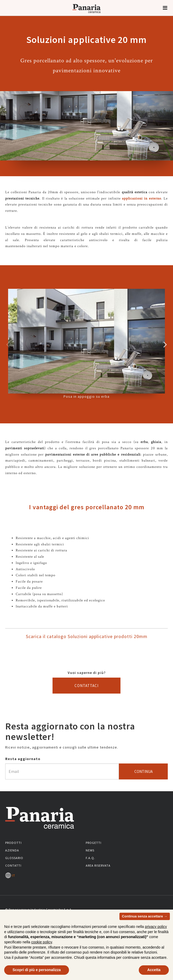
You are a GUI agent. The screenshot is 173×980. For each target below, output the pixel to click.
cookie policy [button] (42, 942)
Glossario (14, 858)
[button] (165, 8)
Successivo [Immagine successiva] (165, 344)
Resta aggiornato (23, 759)
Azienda (12, 850)
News (90, 850)
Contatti (13, 865)
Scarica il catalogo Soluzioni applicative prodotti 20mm (87, 636)
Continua (143, 771)
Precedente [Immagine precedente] (8, 344)
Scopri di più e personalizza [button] (37, 970)
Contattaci (86, 686)
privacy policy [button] (156, 927)
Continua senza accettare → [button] (145, 916)
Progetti (94, 843)
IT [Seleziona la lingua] (10, 875)
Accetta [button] (154, 970)
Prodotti (13, 843)
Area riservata (98, 865)
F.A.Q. (90, 858)
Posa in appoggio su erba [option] (86, 344)
